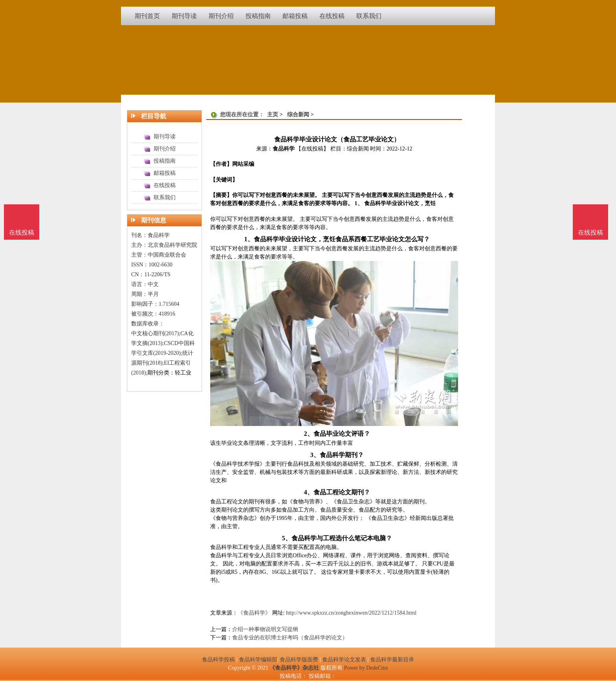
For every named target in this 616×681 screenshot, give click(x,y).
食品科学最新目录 (392, 660)
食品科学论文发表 (344, 660)
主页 (273, 115)
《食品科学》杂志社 (294, 668)
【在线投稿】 (312, 149)
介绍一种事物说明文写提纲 (265, 629)
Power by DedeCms (366, 668)
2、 (308, 434)
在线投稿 (590, 232)
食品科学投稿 (218, 660)
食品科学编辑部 (258, 660)
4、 (308, 492)
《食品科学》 (254, 613)
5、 (286, 538)
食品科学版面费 (299, 660)
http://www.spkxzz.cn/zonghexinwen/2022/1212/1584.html (351, 613)
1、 (249, 239)
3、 (315, 455)
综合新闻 (298, 115)
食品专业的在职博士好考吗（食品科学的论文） (290, 638)
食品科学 (284, 149)
